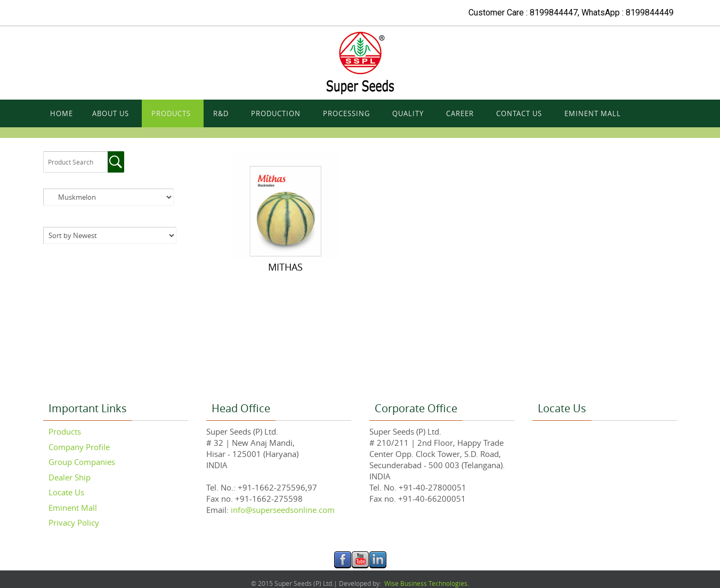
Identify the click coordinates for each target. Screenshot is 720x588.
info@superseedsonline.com (282, 510)
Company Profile (79, 447)
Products (65, 431)
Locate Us (66, 492)
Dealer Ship (70, 477)
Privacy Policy (74, 522)
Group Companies (82, 462)
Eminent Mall (73, 508)
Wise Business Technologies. (426, 583)
